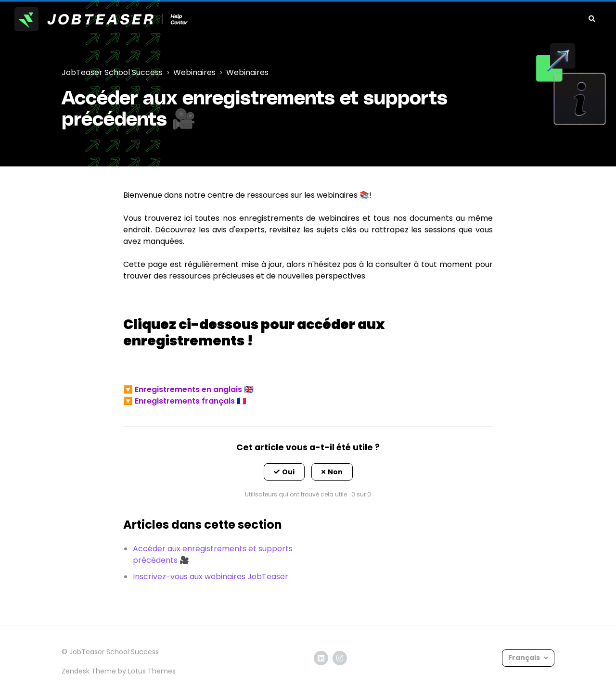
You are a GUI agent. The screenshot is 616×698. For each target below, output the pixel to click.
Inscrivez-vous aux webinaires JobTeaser (211, 577)
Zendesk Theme (89, 671)
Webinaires (194, 72)
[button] (284, 472)
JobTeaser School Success (112, 72)
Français (525, 658)
